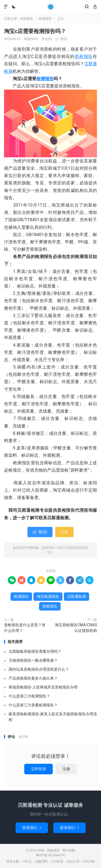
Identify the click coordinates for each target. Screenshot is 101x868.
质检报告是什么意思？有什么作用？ (25, 628)
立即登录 (39, 769)
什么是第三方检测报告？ (29, 696)
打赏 (64, 532)
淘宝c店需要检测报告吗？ (35, 31)
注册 (66, 769)
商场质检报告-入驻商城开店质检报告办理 (43, 687)
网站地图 (69, 850)
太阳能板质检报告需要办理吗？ (35, 651)
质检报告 (50, 7)
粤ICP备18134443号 (50, 855)
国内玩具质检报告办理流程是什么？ (39, 669)
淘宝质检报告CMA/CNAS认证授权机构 (76, 628)
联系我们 (32, 828)
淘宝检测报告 (48, 596)
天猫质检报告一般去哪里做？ (33, 660)
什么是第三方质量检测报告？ (33, 705)
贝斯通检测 (76, 596)
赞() (61, 39)
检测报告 (45, 19)
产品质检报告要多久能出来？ (33, 678)
